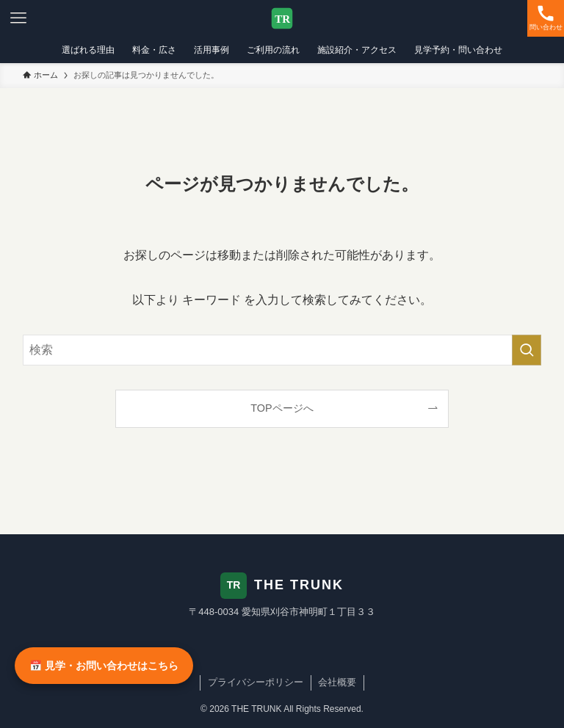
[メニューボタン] (18, 18)
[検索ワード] (282, 350)
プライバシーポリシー (256, 682)
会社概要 (337, 682)
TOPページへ (282, 408)
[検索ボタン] (546, 18)
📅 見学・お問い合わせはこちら (104, 666)
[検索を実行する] (527, 350)
